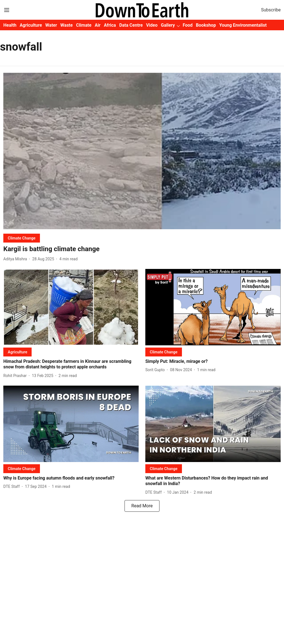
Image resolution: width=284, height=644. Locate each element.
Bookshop (206, 25)
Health (10, 25)
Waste (67, 25)
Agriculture (31, 25)
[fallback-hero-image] (142, 151)
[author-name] (16, 259)
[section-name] (22, 238)
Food (188, 25)
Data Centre (131, 25)
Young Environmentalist (243, 25)
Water (51, 25)
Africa (110, 25)
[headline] (142, 249)
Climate (84, 25)
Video (152, 25)
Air (98, 25)
